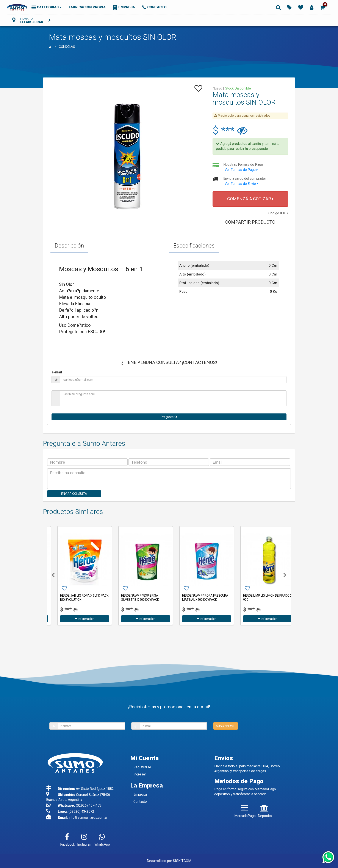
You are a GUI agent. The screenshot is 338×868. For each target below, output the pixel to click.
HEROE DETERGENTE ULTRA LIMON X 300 (77, 597)
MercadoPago (245, 810)
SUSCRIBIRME (226, 726)
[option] (78, 575)
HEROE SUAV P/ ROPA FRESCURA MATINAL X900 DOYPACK (259, 597)
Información (78, 619)
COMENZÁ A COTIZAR (250, 199)
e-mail (57, 372)
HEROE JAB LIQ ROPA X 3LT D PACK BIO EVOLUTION (138, 597)
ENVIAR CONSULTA (74, 494)
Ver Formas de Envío (241, 184)
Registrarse (142, 767)
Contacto (140, 802)
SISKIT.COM (182, 861)
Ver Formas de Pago (241, 170)
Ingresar (140, 774)
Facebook (68, 839)
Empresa (140, 795)
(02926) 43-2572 (81, 812)
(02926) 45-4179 (89, 805)
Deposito (265, 810)
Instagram (85, 839)
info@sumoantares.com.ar (88, 818)
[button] (322, 7)
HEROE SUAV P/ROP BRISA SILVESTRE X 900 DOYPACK (194, 597)
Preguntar (169, 417)
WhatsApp (102, 839)
